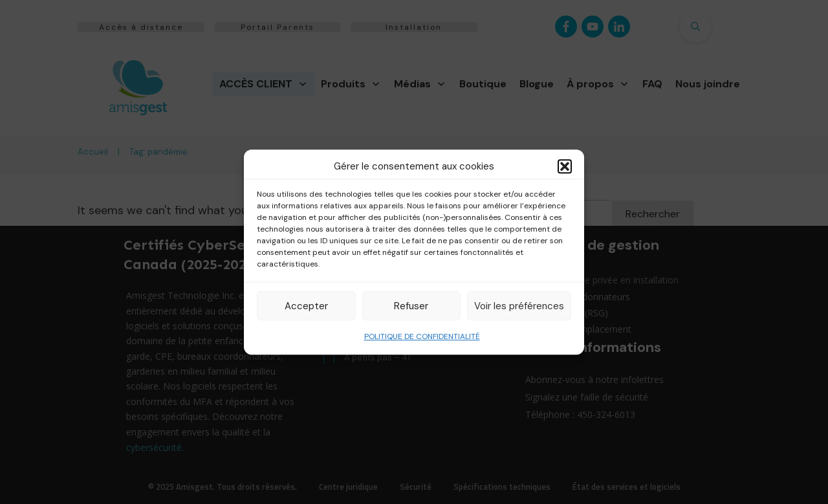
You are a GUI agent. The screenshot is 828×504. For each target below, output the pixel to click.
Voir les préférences (519, 306)
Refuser (411, 306)
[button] (565, 166)
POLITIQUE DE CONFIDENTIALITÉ (422, 336)
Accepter (306, 306)
